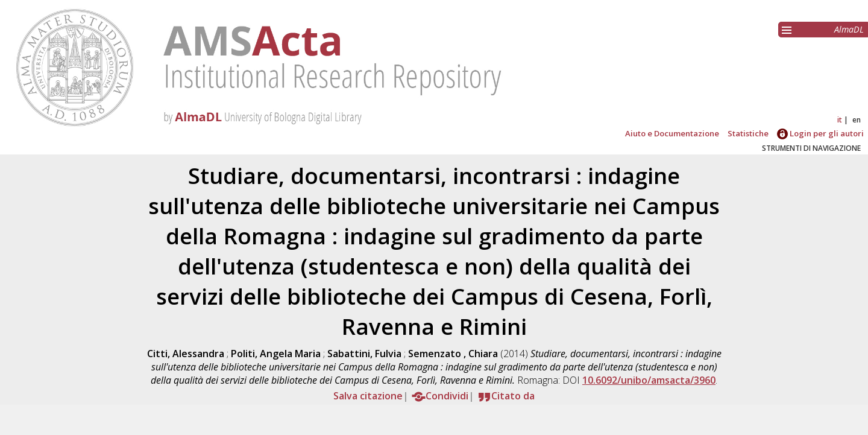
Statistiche (748, 133)
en (857, 120)
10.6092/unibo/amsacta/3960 (649, 380)
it (840, 120)
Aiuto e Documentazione (672, 133)
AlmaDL (849, 29)
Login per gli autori (820, 133)
